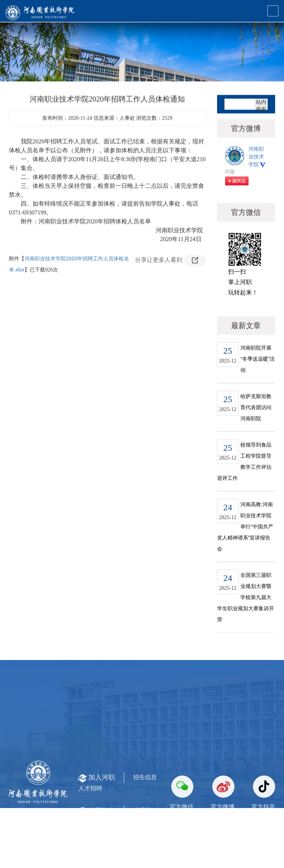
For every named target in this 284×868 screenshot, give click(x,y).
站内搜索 (261, 121)
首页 (233, 68)
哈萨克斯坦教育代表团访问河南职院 (256, 423)
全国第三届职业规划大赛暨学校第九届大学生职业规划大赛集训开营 (246, 613)
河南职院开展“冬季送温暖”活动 (258, 375)
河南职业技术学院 (257, 178)
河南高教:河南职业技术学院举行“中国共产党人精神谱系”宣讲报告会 (245, 543)
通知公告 (256, 68)
